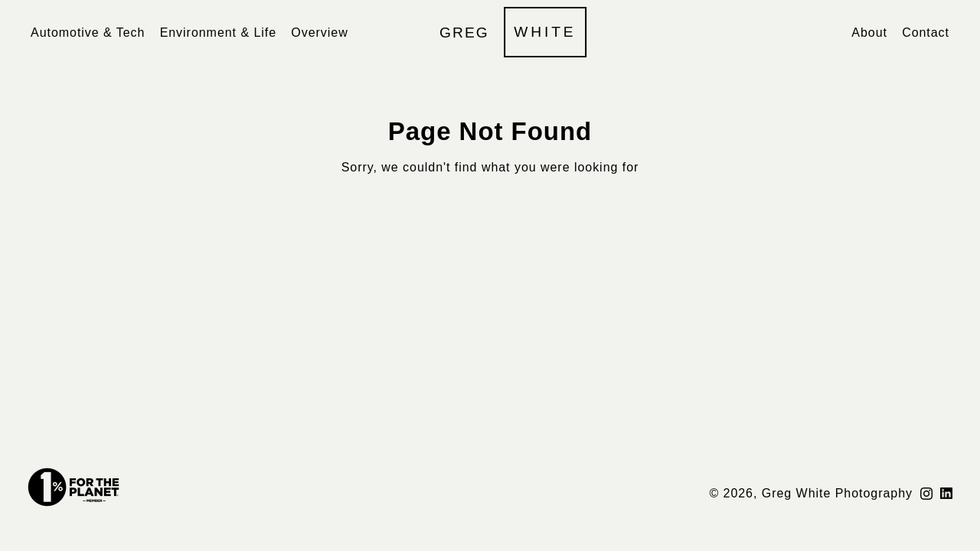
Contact (926, 33)
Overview (319, 33)
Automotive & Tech (88, 33)
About (869, 33)
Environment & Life (218, 33)
